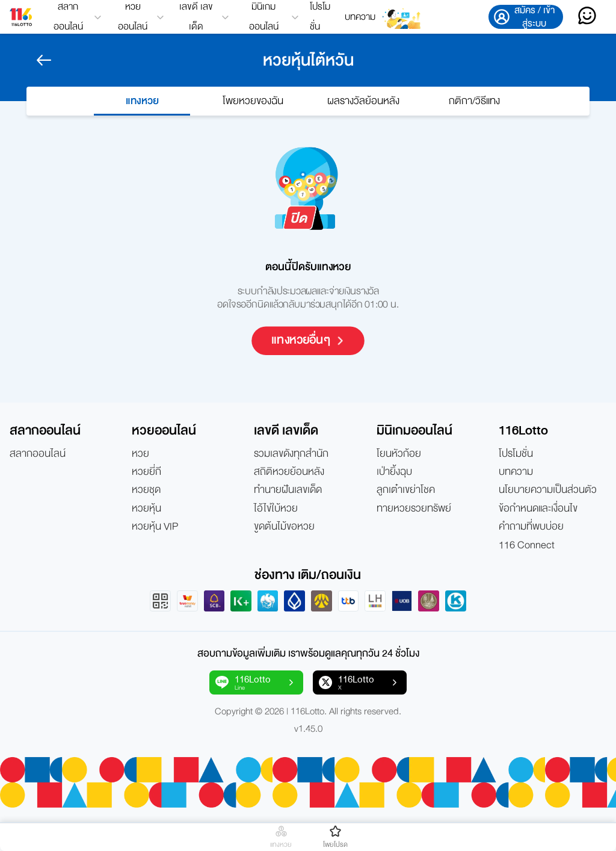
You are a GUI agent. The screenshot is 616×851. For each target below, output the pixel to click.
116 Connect (527, 545)
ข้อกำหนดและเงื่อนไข (538, 509)
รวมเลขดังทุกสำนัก (291, 454)
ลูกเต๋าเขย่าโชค (406, 490)
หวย (140, 454)
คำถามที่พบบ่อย (531, 527)
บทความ (360, 17)
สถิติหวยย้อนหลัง (289, 472)
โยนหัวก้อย (399, 454)
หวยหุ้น (146, 509)
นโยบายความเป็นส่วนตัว (548, 490)
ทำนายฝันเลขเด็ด (288, 490)
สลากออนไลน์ (38, 454)
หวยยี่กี (146, 472)
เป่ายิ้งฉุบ (394, 472)
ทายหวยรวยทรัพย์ (414, 509)
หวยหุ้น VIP (155, 527)
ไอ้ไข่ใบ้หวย (276, 509)
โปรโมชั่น (320, 17)
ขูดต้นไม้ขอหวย (284, 527)
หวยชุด (146, 490)
